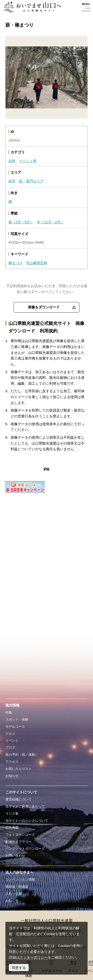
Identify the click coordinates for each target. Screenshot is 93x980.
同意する (19, 968)
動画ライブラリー (19, 842)
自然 (12, 161)
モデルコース (15, 727)
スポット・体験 (17, 720)
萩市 (12, 181)
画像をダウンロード (44, 307)
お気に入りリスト (19, 769)
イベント (12, 741)
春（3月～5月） (21, 222)
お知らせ (12, 776)
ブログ (10, 748)
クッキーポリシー (34, 957)
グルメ (10, 734)
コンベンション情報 (20, 880)
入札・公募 (14, 894)
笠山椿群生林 (37, 263)
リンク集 (12, 814)
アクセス (12, 762)
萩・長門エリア (31, 181)
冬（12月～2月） (50, 222)
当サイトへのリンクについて (27, 821)
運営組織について (19, 799)
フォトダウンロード (20, 835)
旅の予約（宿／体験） (22, 755)
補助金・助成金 (17, 887)
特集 (9, 713)
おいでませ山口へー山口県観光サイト (32, 8)
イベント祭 (28, 161)
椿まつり (15, 263)
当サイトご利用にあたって (25, 806)
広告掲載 (12, 828)
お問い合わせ (15, 856)
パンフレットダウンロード (25, 849)
